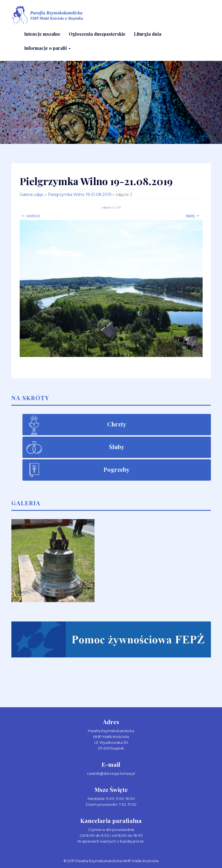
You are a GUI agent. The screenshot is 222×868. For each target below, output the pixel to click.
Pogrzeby (117, 469)
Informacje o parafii (47, 48)
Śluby (117, 447)
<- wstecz (31, 215)
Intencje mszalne (42, 34)
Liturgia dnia (148, 34)
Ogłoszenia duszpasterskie (97, 34)
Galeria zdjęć (32, 195)
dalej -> (192, 215)
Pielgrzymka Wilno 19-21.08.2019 (80, 195)
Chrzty (117, 424)
